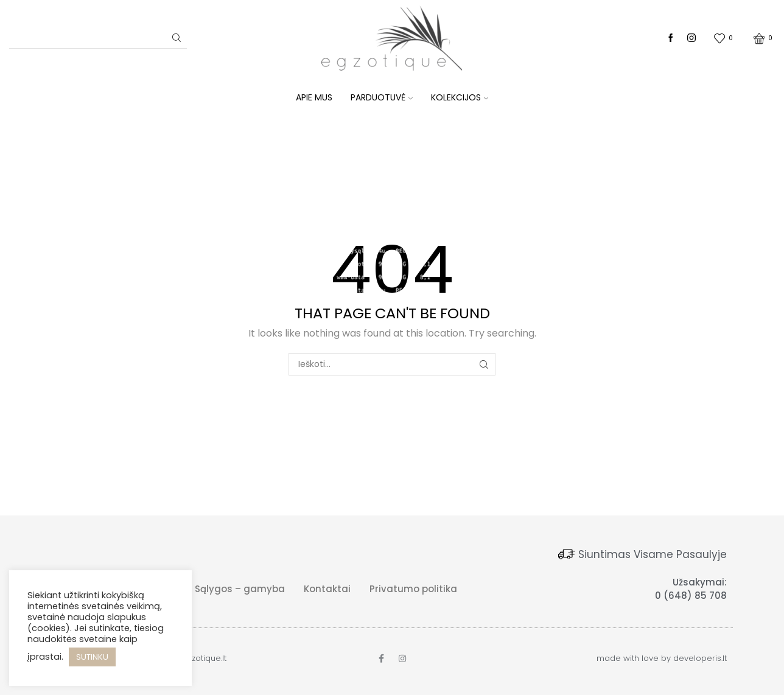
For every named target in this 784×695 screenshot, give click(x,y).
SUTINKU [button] (92, 657)
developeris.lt (700, 658)
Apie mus (314, 97)
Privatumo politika (413, 589)
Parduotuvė (382, 97)
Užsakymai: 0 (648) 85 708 (691, 589)
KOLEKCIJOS (460, 97)
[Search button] (177, 38)
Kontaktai (327, 589)
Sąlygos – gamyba (240, 589)
